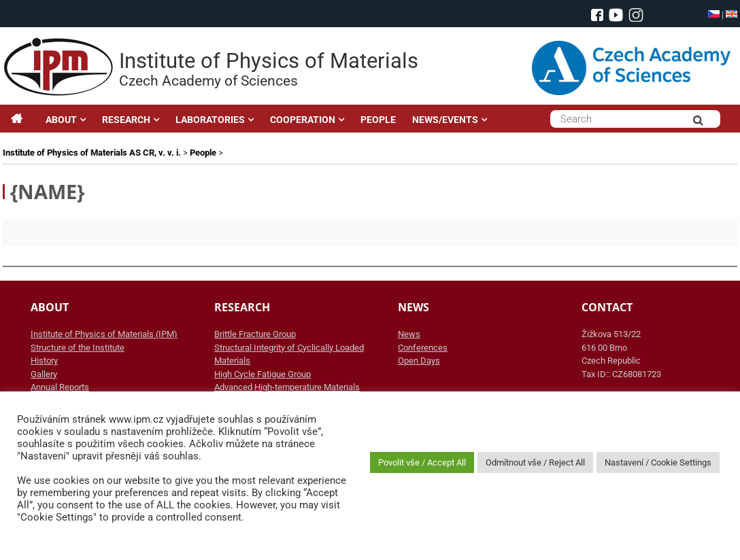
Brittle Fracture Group (255, 334)
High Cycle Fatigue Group (263, 374)
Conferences (423, 348)
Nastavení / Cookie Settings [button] (658, 462)
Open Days (419, 361)
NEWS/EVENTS (445, 120)
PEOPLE (378, 120)
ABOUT (61, 120)
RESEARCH (126, 120)
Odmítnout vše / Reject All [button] (535, 462)
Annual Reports (60, 387)
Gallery (44, 374)
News (409, 334)
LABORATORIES (210, 120)
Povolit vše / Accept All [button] (422, 462)
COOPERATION (303, 120)
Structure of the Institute (78, 348)
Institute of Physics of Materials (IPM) (104, 334)
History (44, 361)
